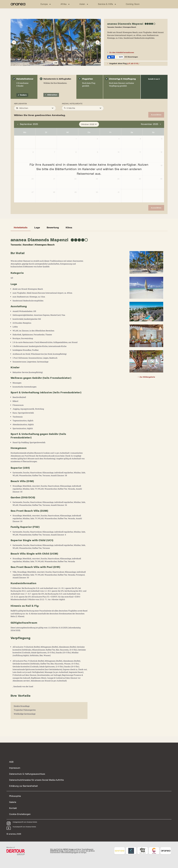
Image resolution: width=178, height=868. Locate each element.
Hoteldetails (21, 227)
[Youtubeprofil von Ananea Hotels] (9, 822)
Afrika (65, 4)
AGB (11, 756)
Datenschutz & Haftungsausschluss (27, 768)
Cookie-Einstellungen (20, 808)
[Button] (14, 42)
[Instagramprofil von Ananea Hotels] (9, 818)
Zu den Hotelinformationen (121, 52)
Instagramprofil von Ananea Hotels (25, 816)
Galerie (13, 796)
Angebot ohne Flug (123, 64)
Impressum (15, 762)
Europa (46, 4)
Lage (37, 227)
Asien (84, 4)
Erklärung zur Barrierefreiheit (23, 780)
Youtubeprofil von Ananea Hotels (24, 821)
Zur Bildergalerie (146, 377)
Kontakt (13, 802)
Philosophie (15, 790)
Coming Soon (133, 4)
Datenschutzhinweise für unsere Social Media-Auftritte (36, 774)
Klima (69, 227)
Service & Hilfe (107, 4)
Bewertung (53, 227)
